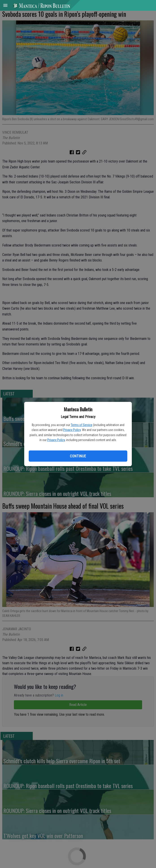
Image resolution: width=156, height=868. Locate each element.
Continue (78, 456)
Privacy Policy (72, 430)
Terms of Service (82, 425)
